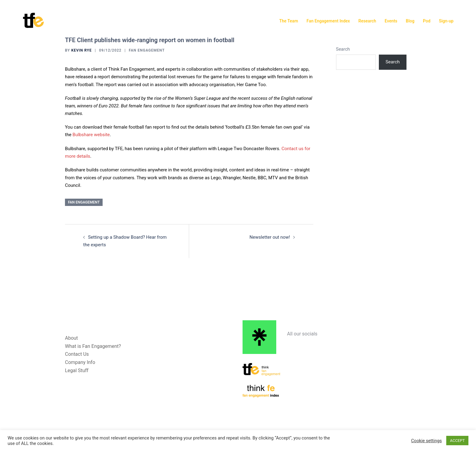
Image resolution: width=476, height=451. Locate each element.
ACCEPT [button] (457, 441)
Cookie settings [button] (426, 441)
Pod (427, 21)
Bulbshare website (91, 135)
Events (391, 21)
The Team (289, 21)
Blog (410, 21)
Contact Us (77, 354)
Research (367, 21)
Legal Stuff (77, 370)
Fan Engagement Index (328, 21)
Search (343, 49)
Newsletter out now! (270, 237)
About (71, 338)
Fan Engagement (147, 50)
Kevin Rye (82, 50)
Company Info (80, 362)
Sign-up (446, 21)
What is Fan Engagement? (93, 346)
